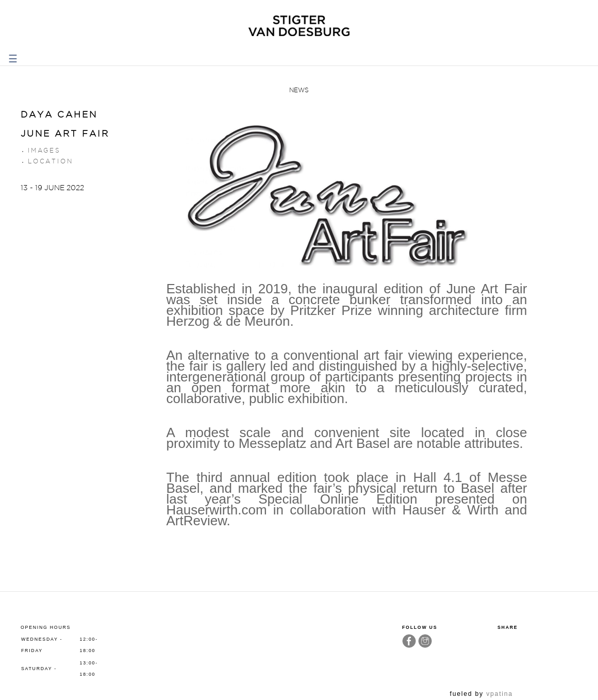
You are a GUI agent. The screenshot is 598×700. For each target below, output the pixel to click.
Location (50, 161)
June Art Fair (65, 134)
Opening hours (46, 627)
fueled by (481, 694)
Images (44, 150)
